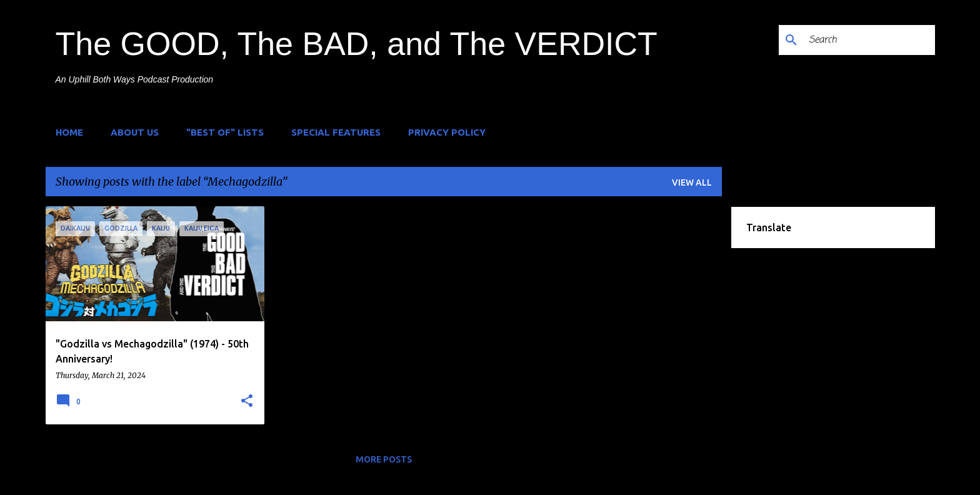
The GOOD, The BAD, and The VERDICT (357, 44)
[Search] (869, 40)
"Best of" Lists (225, 132)
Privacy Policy (447, 132)
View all (692, 182)
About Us (135, 132)
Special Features (336, 132)
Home (69, 132)
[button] (247, 401)
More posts (384, 459)
